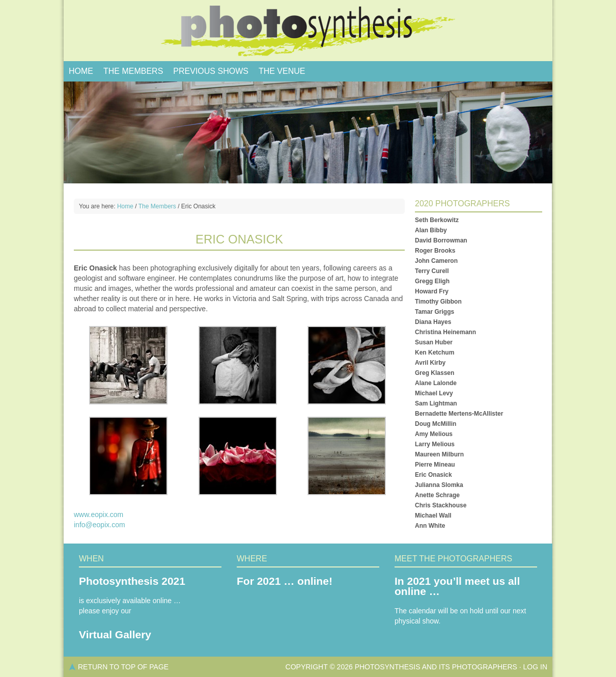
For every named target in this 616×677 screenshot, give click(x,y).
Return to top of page (123, 667)
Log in (535, 667)
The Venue (282, 71)
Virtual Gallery (115, 634)
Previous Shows (211, 71)
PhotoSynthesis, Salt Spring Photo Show (308, 31)
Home (81, 71)
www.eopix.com (99, 514)
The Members (133, 71)
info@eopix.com (100, 525)
